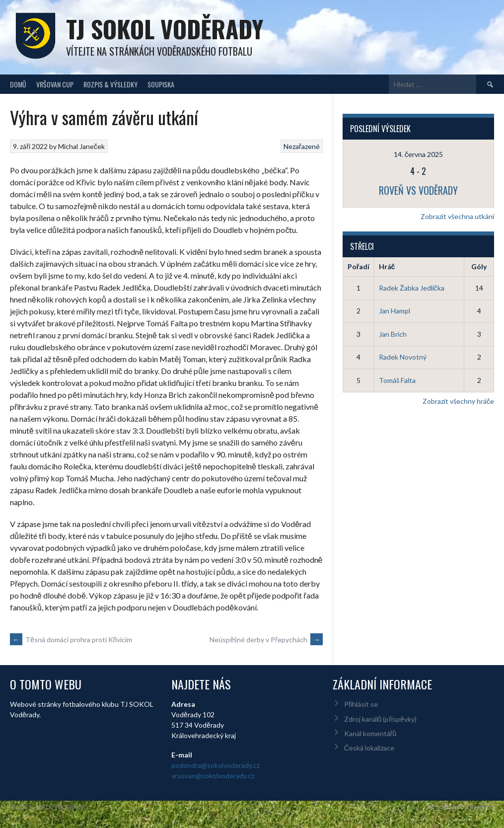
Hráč (387, 266)
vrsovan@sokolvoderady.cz (213, 776)
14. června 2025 (418, 154)
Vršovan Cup (55, 84)
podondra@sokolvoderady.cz (216, 765)
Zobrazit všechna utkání (457, 216)
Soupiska (161, 84)
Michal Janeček (81, 146)
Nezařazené (302, 146)
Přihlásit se (361, 704)
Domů (18, 84)
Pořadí (359, 266)
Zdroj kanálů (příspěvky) (380, 719)
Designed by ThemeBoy (461, 807)
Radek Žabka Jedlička (412, 288)
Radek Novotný (403, 357)
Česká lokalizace (369, 748)
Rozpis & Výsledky (110, 84)
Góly (479, 266)
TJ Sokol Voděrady (165, 29)
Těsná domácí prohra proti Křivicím (71, 640)
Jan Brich (393, 334)
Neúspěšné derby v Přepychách (266, 640)
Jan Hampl (395, 311)
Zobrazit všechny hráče (458, 401)
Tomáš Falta (397, 380)
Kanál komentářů (370, 733)
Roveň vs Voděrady (418, 190)
